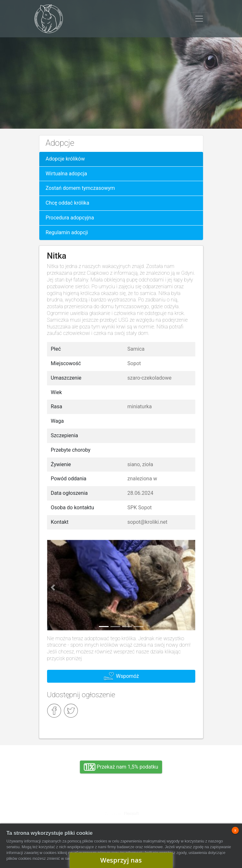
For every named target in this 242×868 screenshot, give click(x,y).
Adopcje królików (65, 159)
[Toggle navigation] (199, 19)
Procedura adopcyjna (70, 218)
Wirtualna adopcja (67, 174)
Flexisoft (131, 814)
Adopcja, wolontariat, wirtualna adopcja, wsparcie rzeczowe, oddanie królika (63, 809)
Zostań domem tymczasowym (80, 188)
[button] (53, 588)
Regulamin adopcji (67, 232)
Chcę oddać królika (68, 203)
